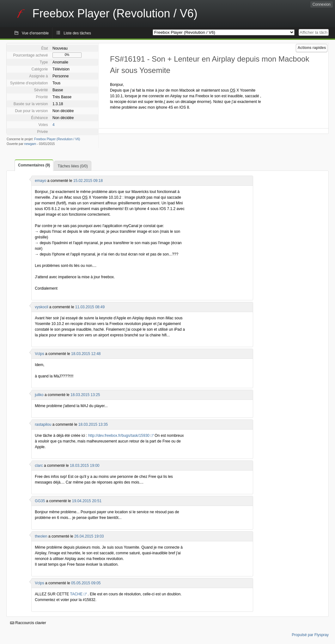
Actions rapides (312, 48)
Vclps (39, 354)
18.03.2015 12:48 (86, 354)
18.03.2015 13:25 (85, 395)
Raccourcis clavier (28, 623)
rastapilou (43, 424)
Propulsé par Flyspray (310, 635)
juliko (39, 395)
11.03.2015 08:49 (90, 307)
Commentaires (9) (34, 165)
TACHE (76, 594)
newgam (30, 144)
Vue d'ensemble (35, 33)
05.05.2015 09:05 (86, 583)
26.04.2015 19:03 (89, 536)
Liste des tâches (77, 33)
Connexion (322, 4)
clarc (39, 466)
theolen (41, 536)
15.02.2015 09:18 (88, 181)
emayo (40, 181)
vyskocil (41, 307)
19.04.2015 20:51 (87, 501)
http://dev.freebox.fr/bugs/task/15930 (119, 436)
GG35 (40, 501)
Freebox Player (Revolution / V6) (57, 139)
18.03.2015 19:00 (85, 466)
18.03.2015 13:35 (93, 424)
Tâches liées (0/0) (73, 166)
